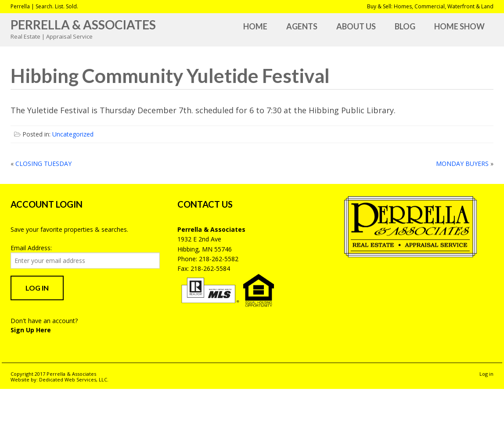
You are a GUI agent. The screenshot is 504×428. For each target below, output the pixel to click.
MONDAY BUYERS (462, 164)
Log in (486, 374)
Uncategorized (73, 134)
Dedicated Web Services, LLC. (74, 379)
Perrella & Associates (83, 25)
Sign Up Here (31, 330)
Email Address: (31, 248)
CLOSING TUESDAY (43, 164)
